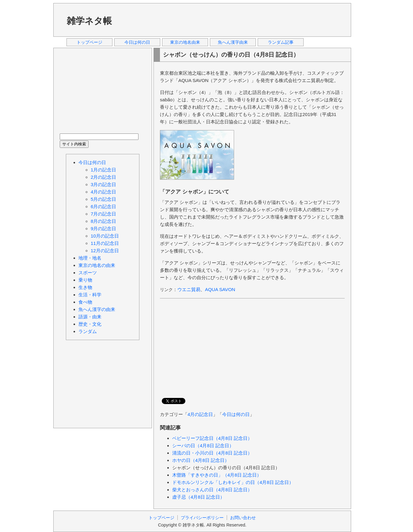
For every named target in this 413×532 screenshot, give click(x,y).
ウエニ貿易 (189, 289)
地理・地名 (90, 258)
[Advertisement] (234, 20)
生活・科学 (90, 295)
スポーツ (88, 273)
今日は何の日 (137, 42)
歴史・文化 (90, 324)
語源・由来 (90, 317)
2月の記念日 (103, 177)
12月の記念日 (105, 251)
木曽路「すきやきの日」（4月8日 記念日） (217, 475)
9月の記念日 (103, 229)
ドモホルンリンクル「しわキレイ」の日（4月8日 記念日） (233, 482)
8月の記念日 (103, 221)
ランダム (88, 331)
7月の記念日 (103, 214)
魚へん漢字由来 (233, 42)
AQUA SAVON (220, 289)
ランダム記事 (281, 42)
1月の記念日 (103, 170)
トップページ (89, 42)
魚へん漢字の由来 (97, 309)
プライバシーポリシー (202, 518)
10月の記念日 (105, 236)
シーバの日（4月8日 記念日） (203, 446)
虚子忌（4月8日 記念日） (198, 497)
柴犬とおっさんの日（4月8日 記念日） (212, 490)
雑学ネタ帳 (89, 21)
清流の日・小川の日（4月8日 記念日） (212, 453)
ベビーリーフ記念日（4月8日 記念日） (212, 438)
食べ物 (85, 302)
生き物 (85, 287)
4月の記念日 (200, 414)
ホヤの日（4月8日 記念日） (201, 460)
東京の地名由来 (185, 42)
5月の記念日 (103, 199)
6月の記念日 (103, 206)
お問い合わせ (243, 518)
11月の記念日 (105, 243)
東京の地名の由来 (97, 265)
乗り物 (85, 280)
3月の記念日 (103, 184)
